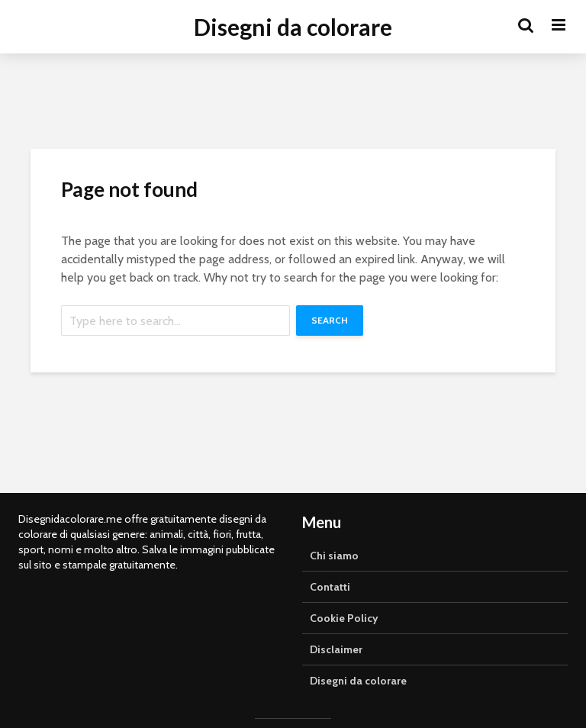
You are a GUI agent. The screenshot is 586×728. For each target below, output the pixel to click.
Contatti (330, 587)
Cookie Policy (344, 618)
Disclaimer (336, 649)
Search (330, 320)
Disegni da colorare (293, 27)
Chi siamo (334, 556)
